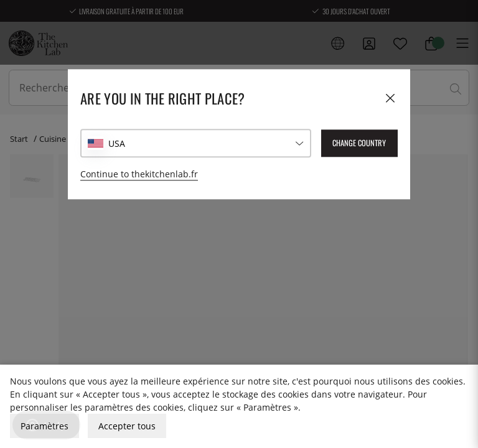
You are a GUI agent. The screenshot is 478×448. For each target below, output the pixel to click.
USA (117, 143)
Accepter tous (127, 426)
